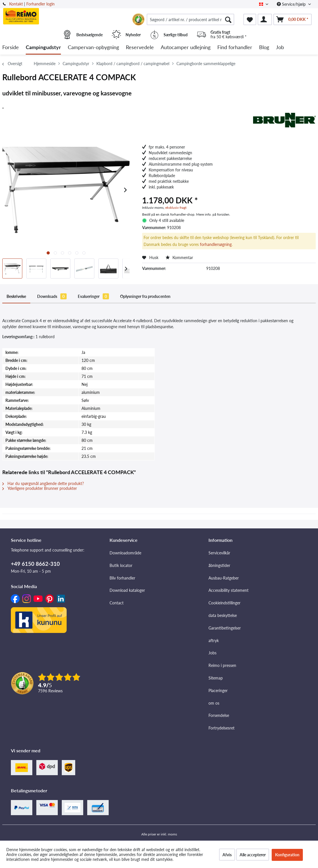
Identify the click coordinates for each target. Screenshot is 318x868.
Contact (117, 603)
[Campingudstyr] (43, 48)
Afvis (227, 855)
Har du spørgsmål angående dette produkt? (43, 483)
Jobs (212, 653)
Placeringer (218, 690)
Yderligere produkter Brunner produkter (40, 488)
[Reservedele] (140, 48)
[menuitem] (190, 19)
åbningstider (219, 565)
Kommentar (179, 257)
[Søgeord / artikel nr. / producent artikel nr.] (190, 19)
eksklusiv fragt (176, 208)
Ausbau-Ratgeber (224, 578)
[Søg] (228, 19)
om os (214, 703)
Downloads (52, 296)
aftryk (214, 641)
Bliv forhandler (122, 578)
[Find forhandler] (235, 48)
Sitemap (216, 678)
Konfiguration (287, 855)
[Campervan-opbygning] (93, 48)
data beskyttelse (223, 615)
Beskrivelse (16, 296)
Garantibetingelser (225, 628)
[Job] (280, 48)
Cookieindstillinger (224, 603)
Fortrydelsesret (221, 728)
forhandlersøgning (216, 244)
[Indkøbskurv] (293, 19)
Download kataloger (127, 590)
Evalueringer (93, 296)
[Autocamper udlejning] (186, 48)
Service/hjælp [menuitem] (292, 4)
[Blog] (264, 48)
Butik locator (121, 565)
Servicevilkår (219, 553)
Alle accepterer (253, 855)
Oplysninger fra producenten (145, 296)
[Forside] (11, 48)
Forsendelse (219, 715)
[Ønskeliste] (250, 19)
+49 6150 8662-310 (35, 564)
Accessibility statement (228, 590)
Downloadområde (125, 553)
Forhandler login (40, 4)
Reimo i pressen (222, 665)
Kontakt (16, 4)
